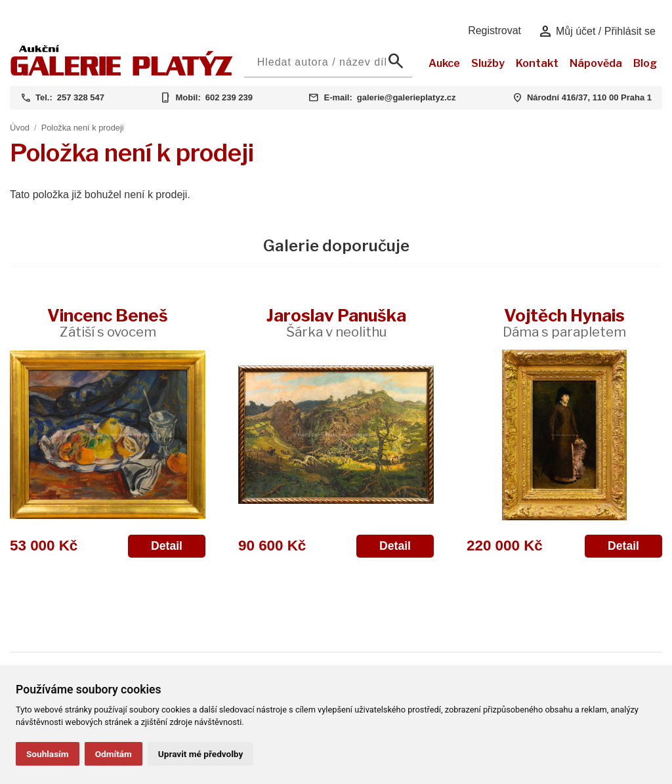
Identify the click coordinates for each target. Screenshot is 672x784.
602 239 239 (229, 97)
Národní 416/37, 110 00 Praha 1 (589, 97)
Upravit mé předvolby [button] (200, 754)
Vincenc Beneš (108, 322)
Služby (488, 63)
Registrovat (494, 31)
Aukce (444, 63)
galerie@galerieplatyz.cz (407, 97)
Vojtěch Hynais (564, 322)
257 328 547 (81, 97)
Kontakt (537, 63)
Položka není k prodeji (83, 128)
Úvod (20, 128)
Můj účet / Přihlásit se (597, 31)
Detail (167, 546)
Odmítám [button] (114, 754)
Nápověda (596, 63)
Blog (645, 63)
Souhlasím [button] (48, 754)
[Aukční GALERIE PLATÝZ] (122, 72)
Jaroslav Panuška (336, 322)
